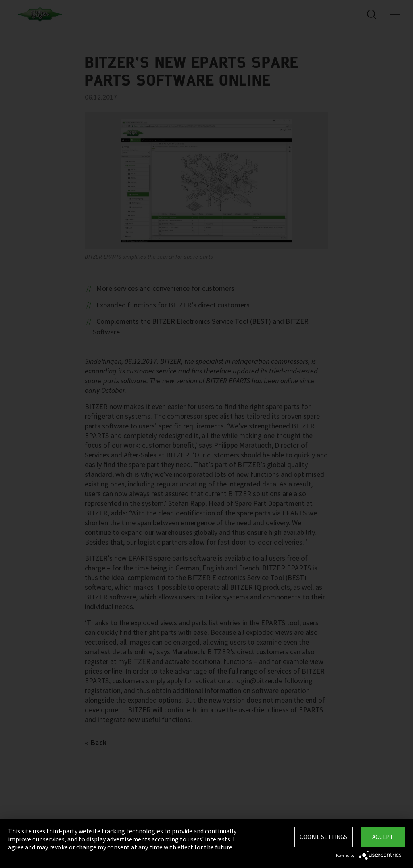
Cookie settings (323, 837)
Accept (383, 837)
